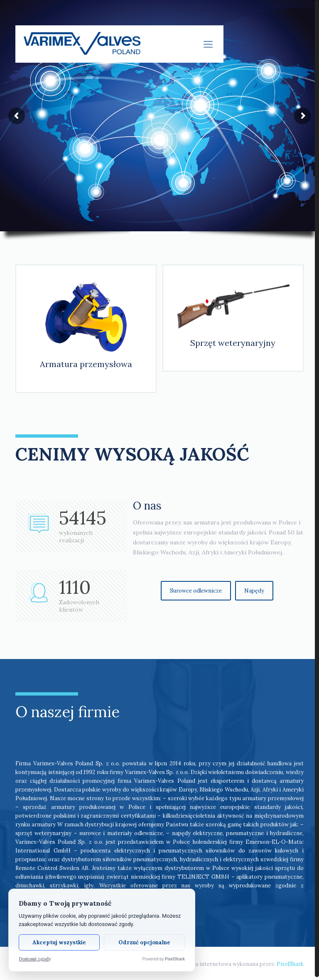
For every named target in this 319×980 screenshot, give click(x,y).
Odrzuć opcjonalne (144, 942)
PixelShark (290, 961)
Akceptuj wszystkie (59, 942)
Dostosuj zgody (35, 959)
